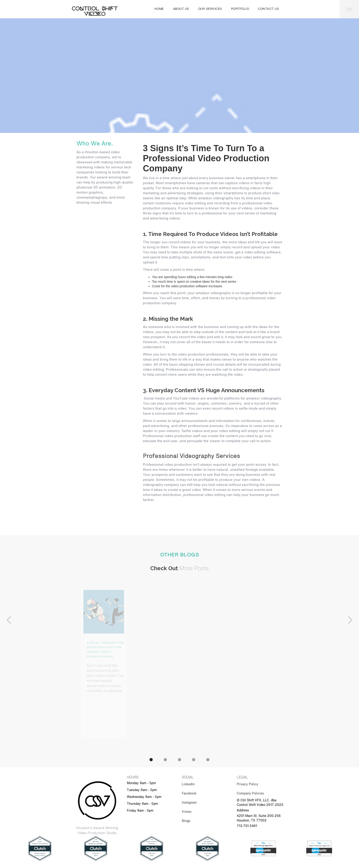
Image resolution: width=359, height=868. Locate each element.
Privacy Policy (247, 784)
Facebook (189, 794)
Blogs (186, 821)
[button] (9, 674)
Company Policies (250, 794)
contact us (268, 9)
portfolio (240, 9)
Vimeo (187, 812)
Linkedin (188, 784)
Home (159, 9)
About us (181, 9)
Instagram (189, 803)
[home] (95, 11)
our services (210, 9)
